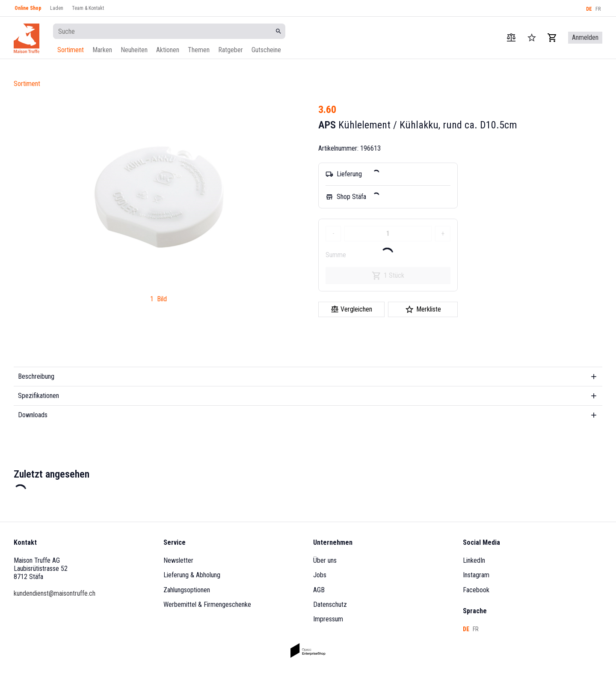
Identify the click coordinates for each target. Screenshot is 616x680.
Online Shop (28, 8)
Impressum (328, 619)
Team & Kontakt (88, 8)
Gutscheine (266, 50)
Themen (199, 50)
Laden (57, 8)
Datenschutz (330, 604)
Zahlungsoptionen (187, 590)
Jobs (320, 575)
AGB (319, 590)
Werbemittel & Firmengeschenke (207, 604)
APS (327, 125)
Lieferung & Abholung (192, 575)
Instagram (476, 575)
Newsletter (178, 560)
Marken (102, 50)
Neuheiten (134, 50)
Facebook (476, 590)
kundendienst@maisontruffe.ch (55, 593)
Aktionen (168, 50)
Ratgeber (231, 50)
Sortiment (71, 50)
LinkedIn (474, 560)
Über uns (325, 560)
